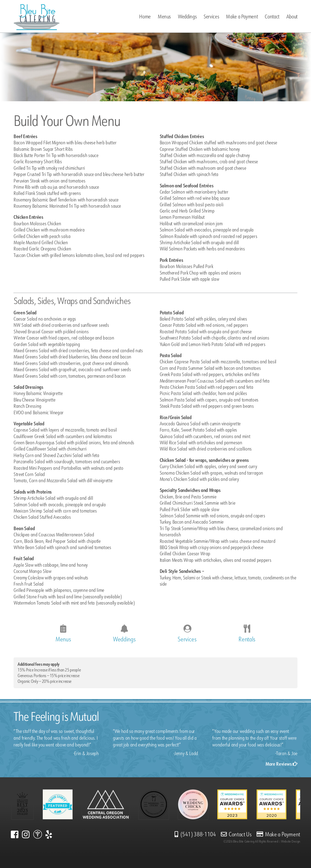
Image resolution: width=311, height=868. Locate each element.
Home (145, 17)
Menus (164, 17)
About (292, 17)
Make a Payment (242, 17)
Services (211, 17)
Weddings (187, 17)
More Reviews (281, 764)
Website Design (291, 841)
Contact (272, 17)
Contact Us (236, 834)
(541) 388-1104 (195, 834)
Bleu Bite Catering (244, 841)
